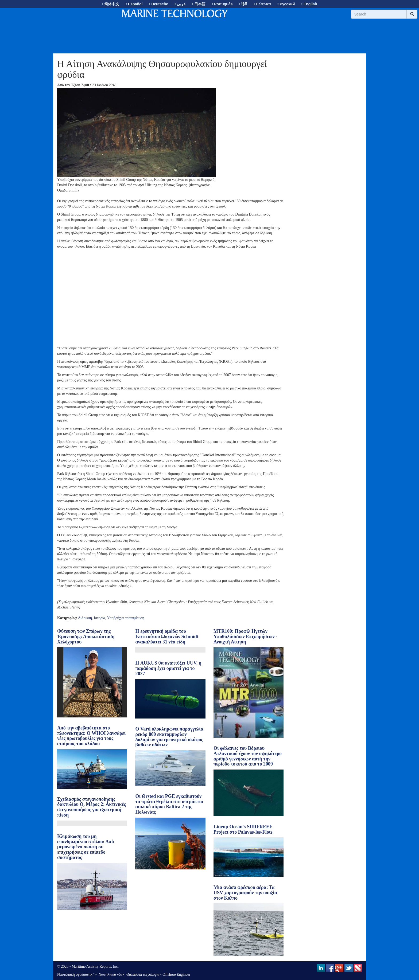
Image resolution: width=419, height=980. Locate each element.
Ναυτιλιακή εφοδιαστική (76, 975)
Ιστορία (100, 618)
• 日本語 (199, 4)
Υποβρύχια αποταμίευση (125, 618)
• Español (134, 4)
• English (309, 4)
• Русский (286, 4)
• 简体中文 (111, 4)
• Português (222, 4)
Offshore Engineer (176, 975)
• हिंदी (243, 4)
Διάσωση (85, 618)
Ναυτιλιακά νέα (110, 975)
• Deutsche (158, 4)
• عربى (180, 4)
